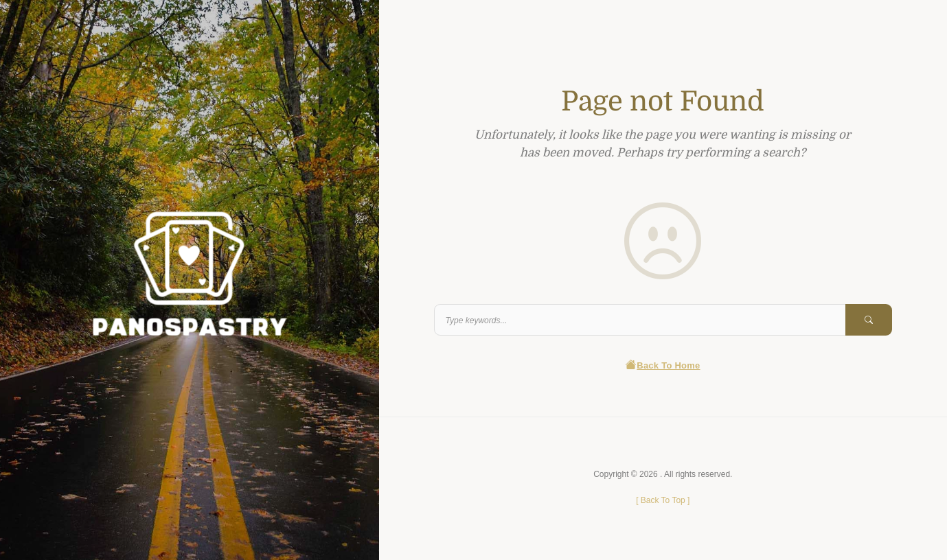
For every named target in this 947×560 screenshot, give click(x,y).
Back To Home (663, 365)
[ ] (663, 500)
